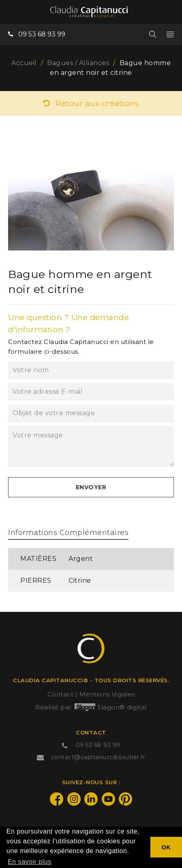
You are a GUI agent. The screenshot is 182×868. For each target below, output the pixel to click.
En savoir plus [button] (30, 862)
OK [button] (166, 847)
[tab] (68, 534)
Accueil (24, 63)
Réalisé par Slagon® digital (91, 707)
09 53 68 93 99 (42, 34)
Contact (61, 694)
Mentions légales (107, 694)
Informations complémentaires (68, 533)
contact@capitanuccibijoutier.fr (98, 757)
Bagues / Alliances (78, 63)
